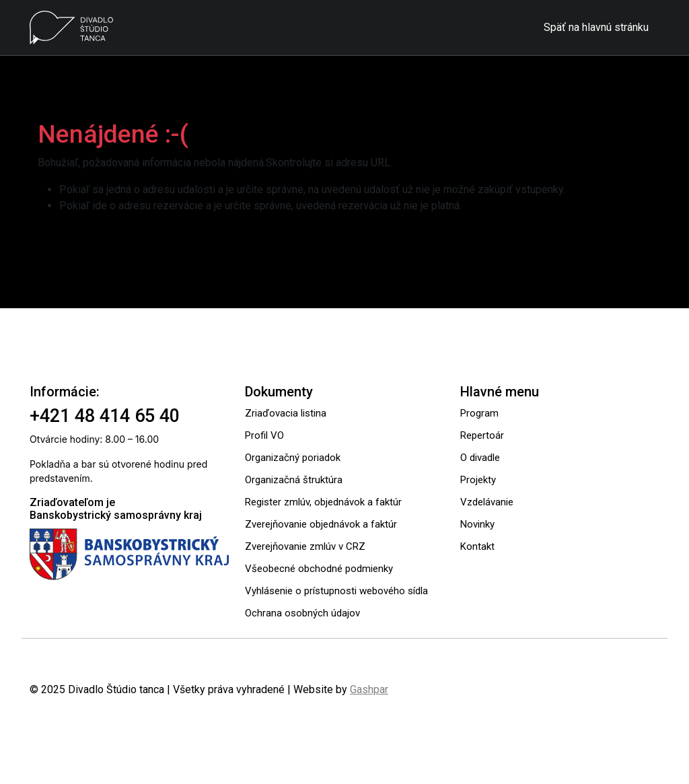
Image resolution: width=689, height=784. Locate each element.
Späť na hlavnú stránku (596, 27)
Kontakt (477, 546)
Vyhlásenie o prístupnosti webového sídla (336, 591)
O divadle (480, 458)
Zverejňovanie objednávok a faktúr (321, 524)
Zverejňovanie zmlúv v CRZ (305, 546)
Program (479, 413)
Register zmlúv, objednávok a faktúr (323, 502)
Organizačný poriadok (293, 458)
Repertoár (482, 435)
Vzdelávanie (487, 502)
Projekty (478, 480)
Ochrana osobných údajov (302, 613)
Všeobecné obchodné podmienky (319, 569)
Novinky (477, 524)
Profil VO (264, 435)
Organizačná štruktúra (294, 480)
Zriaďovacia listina (286, 413)
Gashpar (369, 689)
